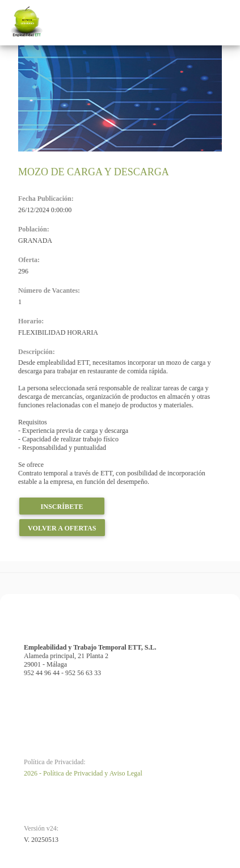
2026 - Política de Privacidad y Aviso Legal (83, 773)
